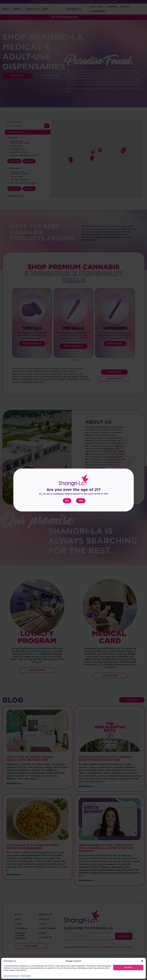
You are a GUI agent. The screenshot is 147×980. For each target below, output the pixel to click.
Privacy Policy (26, 976)
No (67, 501)
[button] (142, 961)
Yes (81, 501)
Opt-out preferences (12, 976)
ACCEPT (128, 967)
